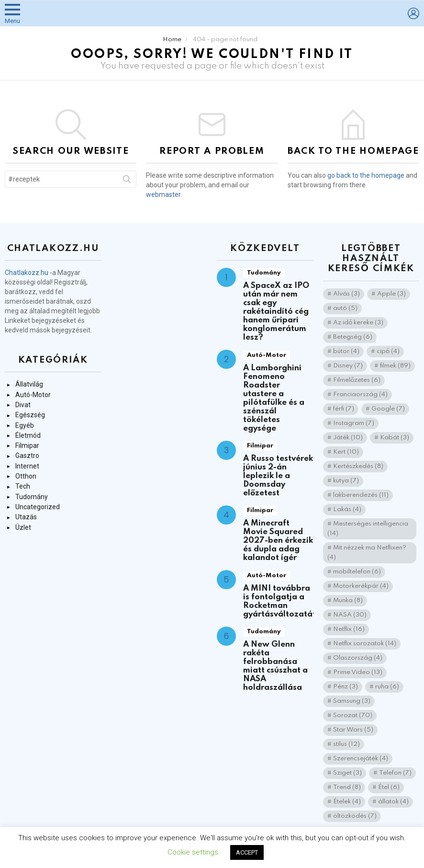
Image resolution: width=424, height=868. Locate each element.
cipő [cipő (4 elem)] (388, 351)
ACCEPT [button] (247, 852)
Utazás (26, 517)
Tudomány (32, 497)
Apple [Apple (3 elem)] (391, 294)
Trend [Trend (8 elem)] (347, 787)
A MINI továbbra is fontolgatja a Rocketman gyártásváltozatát (279, 601)
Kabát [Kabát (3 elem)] (395, 438)
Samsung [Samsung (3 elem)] (352, 701)
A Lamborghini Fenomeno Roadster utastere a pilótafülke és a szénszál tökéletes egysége (274, 398)
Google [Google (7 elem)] (388, 409)
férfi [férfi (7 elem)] (344, 409)
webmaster (163, 194)
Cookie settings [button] (193, 852)
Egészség (30, 415)
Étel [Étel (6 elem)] (389, 787)
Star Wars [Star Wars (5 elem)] (353, 730)
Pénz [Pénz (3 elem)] (346, 687)
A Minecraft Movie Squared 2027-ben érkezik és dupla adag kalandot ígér (278, 541)
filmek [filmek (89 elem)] (395, 366)
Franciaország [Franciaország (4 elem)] (360, 394)
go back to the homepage (366, 175)
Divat (23, 405)
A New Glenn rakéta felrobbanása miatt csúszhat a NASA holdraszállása (275, 666)
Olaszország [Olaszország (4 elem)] (358, 658)
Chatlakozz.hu (27, 273)
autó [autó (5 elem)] (345, 308)
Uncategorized (38, 507)
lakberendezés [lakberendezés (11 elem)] (361, 495)
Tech (23, 486)
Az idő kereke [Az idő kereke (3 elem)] (358, 323)
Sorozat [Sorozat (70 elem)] (353, 715)
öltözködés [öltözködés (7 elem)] (355, 816)
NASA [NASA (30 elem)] (350, 615)
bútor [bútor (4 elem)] (346, 351)
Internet (27, 466)
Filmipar (27, 445)
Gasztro (27, 456)
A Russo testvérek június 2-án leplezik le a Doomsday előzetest (278, 476)
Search (127, 181)
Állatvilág (29, 384)
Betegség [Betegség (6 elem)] (353, 337)
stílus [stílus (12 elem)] (346, 744)
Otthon (26, 476)
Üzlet (23, 527)
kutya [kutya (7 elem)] (346, 481)
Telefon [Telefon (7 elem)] (395, 773)
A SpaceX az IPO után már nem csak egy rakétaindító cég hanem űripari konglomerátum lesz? (276, 312)
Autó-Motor (33, 395)
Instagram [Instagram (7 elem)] (354, 423)
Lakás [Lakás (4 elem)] (347, 509)
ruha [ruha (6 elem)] (387, 687)
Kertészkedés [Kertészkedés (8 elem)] (358, 466)
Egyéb (25, 425)
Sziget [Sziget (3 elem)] (347, 773)
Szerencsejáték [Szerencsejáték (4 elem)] (361, 759)
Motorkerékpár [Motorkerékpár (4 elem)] (361, 586)
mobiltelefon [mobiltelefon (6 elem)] (357, 572)
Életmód (28, 435)
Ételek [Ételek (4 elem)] (347, 802)
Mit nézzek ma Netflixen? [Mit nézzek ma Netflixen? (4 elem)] (367, 553)
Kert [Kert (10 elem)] (346, 452)
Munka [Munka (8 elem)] (348, 600)
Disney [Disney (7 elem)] (348, 366)
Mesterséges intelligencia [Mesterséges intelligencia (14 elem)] (368, 529)
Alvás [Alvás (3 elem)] (346, 294)
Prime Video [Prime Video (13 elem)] (358, 672)
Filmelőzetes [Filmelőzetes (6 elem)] (357, 380)
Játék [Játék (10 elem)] (348, 438)
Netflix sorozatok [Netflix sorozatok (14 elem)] (365, 644)
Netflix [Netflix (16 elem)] (349, 629)
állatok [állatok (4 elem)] (393, 802)
